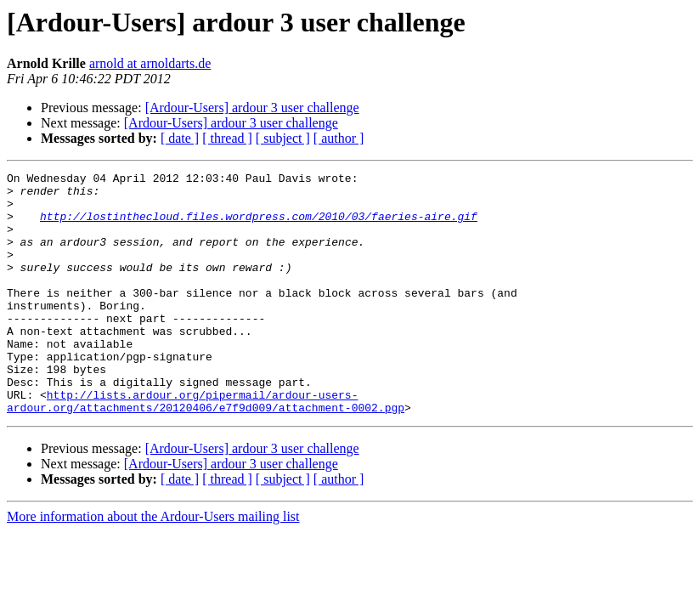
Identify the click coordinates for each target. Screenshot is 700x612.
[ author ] (339, 138)
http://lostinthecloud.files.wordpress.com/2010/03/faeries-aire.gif (259, 226)
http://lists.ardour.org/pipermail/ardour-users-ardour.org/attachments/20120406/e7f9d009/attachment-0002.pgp (206, 448)
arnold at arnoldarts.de (150, 63)
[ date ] (180, 138)
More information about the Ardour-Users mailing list (153, 565)
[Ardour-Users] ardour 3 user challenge (252, 108)
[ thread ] (227, 138)
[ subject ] (283, 138)
